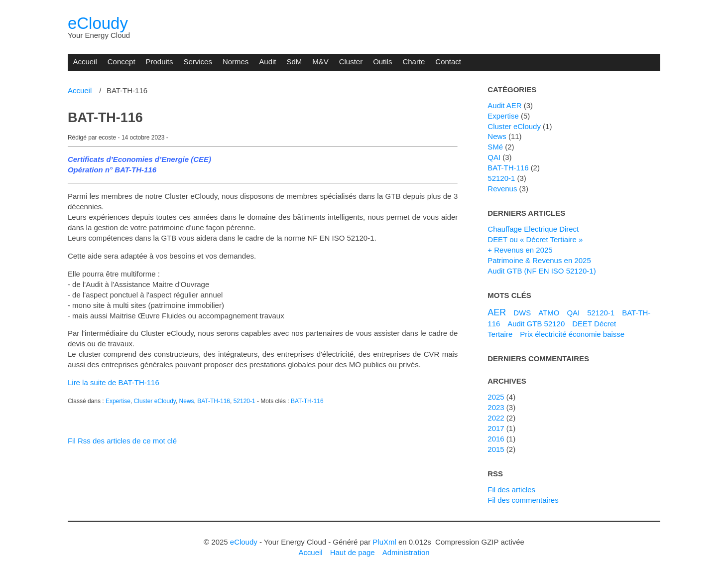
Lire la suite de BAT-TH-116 (114, 382)
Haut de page (353, 552)
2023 (496, 407)
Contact (448, 62)
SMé (495, 147)
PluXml (384, 542)
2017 (496, 428)
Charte (414, 62)
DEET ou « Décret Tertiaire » (535, 239)
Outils (382, 62)
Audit (267, 62)
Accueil (85, 62)
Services (197, 62)
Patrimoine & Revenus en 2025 (539, 260)
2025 (496, 397)
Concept (121, 62)
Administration (406, 552)
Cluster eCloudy (155, 401)
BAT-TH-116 (105, 118)
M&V (320, 62)
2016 (496, 439)
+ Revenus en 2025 (520, 250)
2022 (496, 418)
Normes (236, 62)
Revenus (502, 189)
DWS (522, 313)
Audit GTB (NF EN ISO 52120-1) (542, 271)
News (187, 401)
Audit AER (504, 105)
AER (497, 312)
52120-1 (244, 401)
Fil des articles (511, 490)
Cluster (351, 62)
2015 (496, 449)
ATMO (549, 313)
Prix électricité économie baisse (572, 334)
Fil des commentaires (523, 500)
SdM (294, 62)
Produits (160, 62)
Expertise (118, 401)
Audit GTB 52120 (536, 324)
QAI (494, 157)
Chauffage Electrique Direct (533, 229)
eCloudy (98, 23)
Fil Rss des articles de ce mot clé (122, 441)
